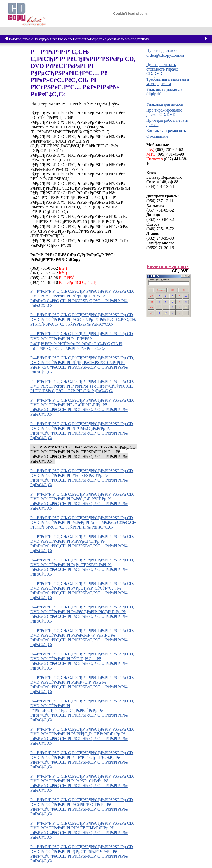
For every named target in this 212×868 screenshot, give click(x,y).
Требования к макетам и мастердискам (168, 81)
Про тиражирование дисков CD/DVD (164, 112)
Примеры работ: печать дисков (167, 122)
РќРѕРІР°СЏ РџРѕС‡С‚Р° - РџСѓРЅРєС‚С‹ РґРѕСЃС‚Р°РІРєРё (109, 39)
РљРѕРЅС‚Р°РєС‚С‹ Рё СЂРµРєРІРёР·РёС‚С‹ (38, 39)
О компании (157, 136)
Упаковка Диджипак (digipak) (164, 92)
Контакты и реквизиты (166, 130)
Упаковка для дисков (165, 104)
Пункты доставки (162, 51)
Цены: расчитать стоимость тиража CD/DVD (162, 69)
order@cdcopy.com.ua (165, 55)
